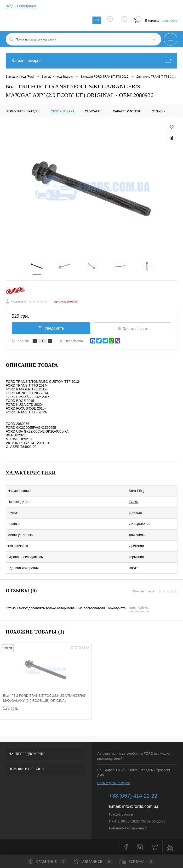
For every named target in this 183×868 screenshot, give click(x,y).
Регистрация (27, 6)
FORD (131, 502)
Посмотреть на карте (114, 783)
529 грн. (46, 712)
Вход (10, 6)
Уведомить (51, 328)
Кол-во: (23, 341)
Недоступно (71, 341)
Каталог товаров (91, 61)
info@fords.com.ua (140, 807)
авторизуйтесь (139, 608)
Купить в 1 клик (132, 329)
